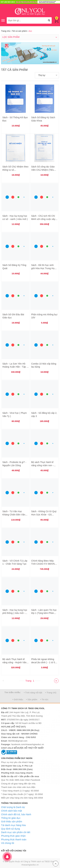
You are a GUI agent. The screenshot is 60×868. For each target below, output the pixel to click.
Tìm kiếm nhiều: (13, 692)
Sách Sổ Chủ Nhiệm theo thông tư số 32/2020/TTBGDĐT (15, 170)
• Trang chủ (51, 693)
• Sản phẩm (32, 699)
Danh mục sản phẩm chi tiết (16, 832)
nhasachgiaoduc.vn (30, 865)
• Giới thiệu (18, 699)
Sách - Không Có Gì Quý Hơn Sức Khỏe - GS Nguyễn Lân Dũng (44, 515)
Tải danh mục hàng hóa (13, 825)
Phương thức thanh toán (14, 840)
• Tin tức (44, 699)
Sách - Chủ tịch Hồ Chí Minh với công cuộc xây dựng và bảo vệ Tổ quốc (44, 219)
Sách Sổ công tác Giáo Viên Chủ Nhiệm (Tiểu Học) (43, 170)
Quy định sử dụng (10, 829)
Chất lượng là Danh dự (13, 807)
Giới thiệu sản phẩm (12, 822)
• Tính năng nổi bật (33, 693)
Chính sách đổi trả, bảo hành (16, 814)
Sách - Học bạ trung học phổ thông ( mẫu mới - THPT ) (15, 613)
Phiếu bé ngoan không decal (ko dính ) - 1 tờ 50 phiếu (44, 662)
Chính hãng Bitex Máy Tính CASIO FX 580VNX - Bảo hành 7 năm (44, 564)
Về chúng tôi (8, 843)
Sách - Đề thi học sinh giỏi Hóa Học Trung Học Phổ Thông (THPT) (43, 268)
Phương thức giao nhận (13, 836)
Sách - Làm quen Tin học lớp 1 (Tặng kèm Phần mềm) (44, 613)
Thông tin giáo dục (11, 818)
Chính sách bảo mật (12, 811)
